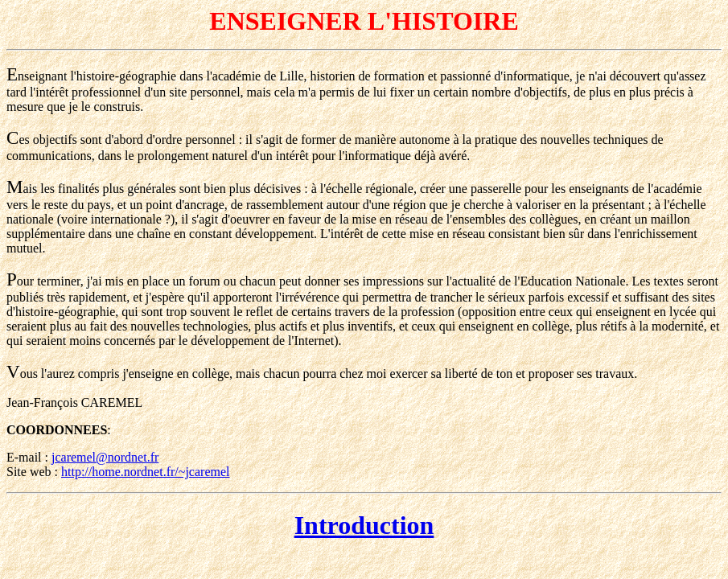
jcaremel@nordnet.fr (105, 457)
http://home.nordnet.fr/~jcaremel (145, 472)
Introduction (364, 525)
